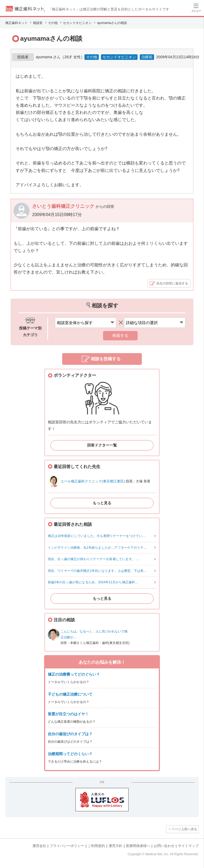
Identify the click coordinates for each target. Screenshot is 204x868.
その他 (92, 57)
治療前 (147, 57)
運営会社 (39, 846)
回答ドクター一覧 (102, 445)
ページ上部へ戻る (184, 829)
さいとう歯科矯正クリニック (64, 206)
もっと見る (102, 503)
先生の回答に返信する (172, 283)
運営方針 (116, 846)
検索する (120, 335)
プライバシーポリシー (67, 846)
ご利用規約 (96, 846)
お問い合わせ (164, 846)
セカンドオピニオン (119, 57)
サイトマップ (188, 846)
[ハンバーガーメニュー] (196, 7)
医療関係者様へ (138, 846)
